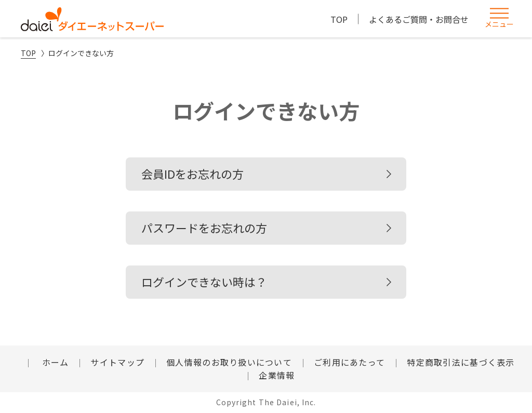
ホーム (54, 362)
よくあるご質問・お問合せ (419, 19)
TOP (339, 19)
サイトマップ (117, 362)
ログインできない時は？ (204, 282)
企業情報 (277, 375)
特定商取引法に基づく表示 (461, 362)
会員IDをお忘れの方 (192, 174)
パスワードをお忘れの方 (204, 228)
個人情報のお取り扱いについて (229, 362)
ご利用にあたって (349, 362)
